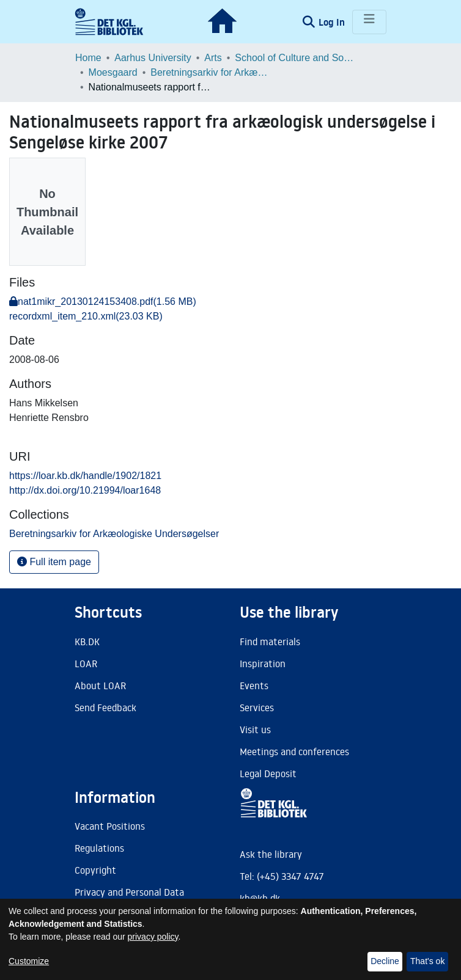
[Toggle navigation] (369, 22)
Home (88, 58)
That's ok (427, 961)
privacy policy (153, 937)
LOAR (86, 664)
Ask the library (271, 854)
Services (257, 708)
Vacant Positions (110, 826)
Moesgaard (113, 72)
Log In (333, 22)
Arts (213, 58)
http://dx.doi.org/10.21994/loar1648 (85, 490)
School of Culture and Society (296, 58)
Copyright (95, 870)
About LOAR (100, 686)
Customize (29, 961)
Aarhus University (153, 58)
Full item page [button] (54, 562)
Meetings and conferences (294, 751)
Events (254, 686)
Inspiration (263, 664)
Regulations (99, 848)
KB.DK (87, 642)
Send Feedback (105, 708)
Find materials (270, 642)
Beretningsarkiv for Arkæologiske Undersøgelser (212, 72)
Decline (385, 961)
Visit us (255, 730)
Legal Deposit (268, 773)
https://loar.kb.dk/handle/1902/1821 (85, 476)
